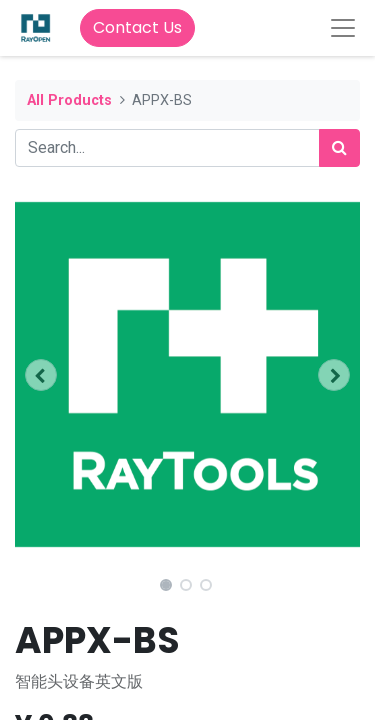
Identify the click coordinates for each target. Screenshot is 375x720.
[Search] (339, 148)
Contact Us (137, 27)
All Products (69, 100)
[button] (41, 375)
